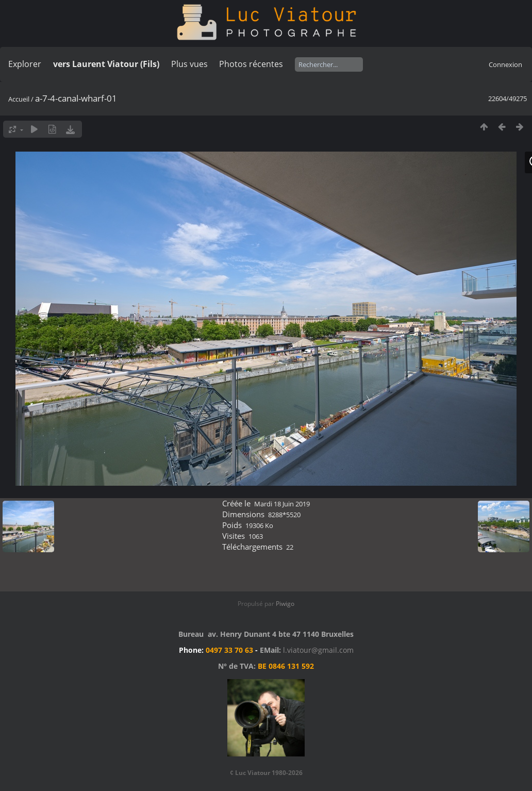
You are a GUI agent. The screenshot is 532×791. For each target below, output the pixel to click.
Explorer (25, 64)
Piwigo (285, 604)
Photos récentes (251, 64)
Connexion (505, 64)
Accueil (19, 99)
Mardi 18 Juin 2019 (282, 504)
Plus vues (189, 64)
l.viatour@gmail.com (318, 650)
